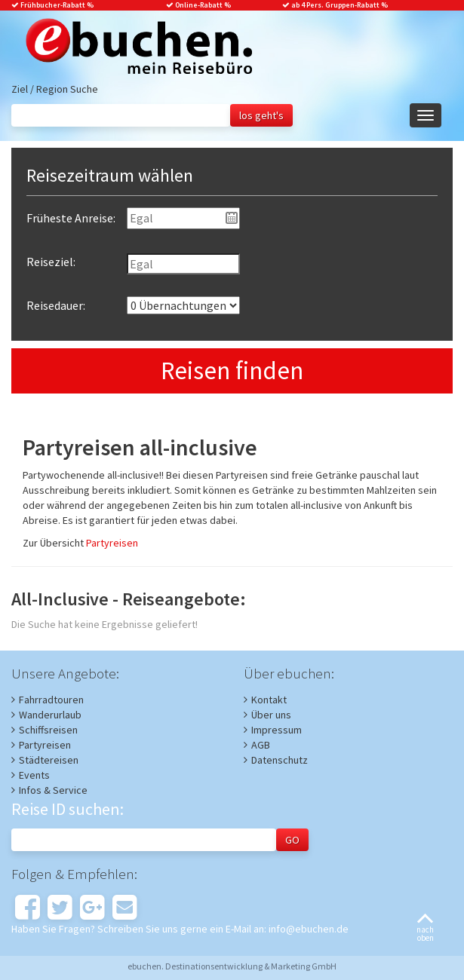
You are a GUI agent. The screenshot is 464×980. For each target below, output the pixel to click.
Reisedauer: (56, 305)
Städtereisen (49, 760)
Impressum (277, 730)
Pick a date (232, 218)
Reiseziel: (51, 262)
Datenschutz (280, 760)
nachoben (425, 928)
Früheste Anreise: (71, 218)
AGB (261, 745)
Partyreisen (112, 543)
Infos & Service (53, 790)
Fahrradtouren (51, 700)
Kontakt (269, 700)
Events (34, 775)
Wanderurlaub (50, 715)
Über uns (271, 715)
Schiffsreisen (48, 730)
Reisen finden (232, 371)
